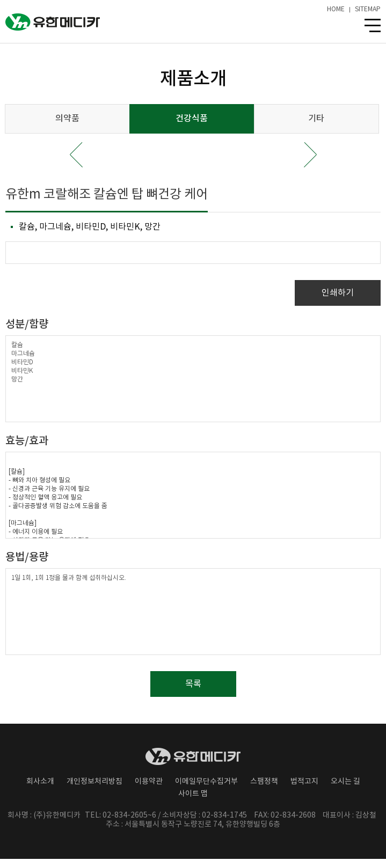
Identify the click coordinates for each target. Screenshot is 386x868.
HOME (336, 10)
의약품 (67, 119)
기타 (316, 119)
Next (310, 155)
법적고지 (304, 782)
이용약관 (149, 782)
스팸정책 (264, 782)
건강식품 (192, 119)
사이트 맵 (193, 794)
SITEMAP (368, 10)
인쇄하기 (338, 293)
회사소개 (40, 782)
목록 (193, 684)
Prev (76, 155)
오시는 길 (345, 782)
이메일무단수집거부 (206, 782)
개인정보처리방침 (94, 782)
